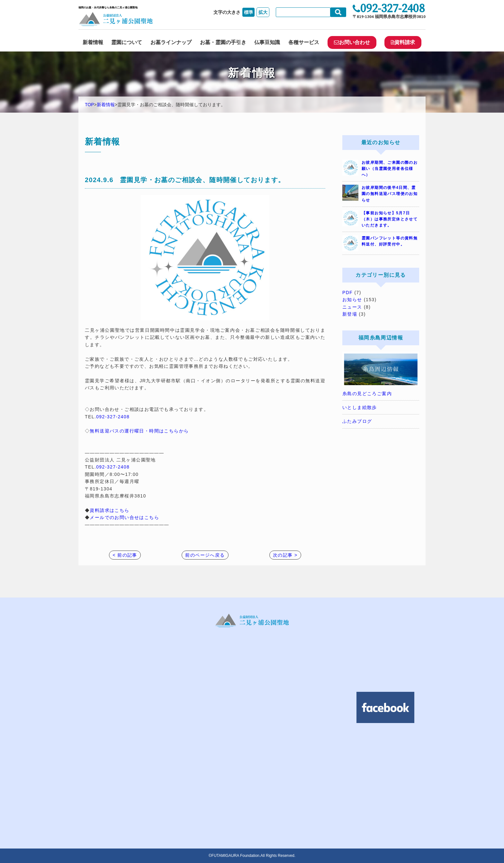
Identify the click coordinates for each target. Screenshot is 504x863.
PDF (347, 292)
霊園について (127, 42)
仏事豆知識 (267, 42)
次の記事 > (285, 555)
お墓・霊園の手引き (223, 42)
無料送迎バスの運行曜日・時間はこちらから (139, 431)
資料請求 (403, 42)
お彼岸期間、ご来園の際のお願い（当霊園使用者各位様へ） (390, 169)
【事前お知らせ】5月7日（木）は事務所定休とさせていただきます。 (390, 219)
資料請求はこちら (109, 510)
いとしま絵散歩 (360, 407)
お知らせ (352, 300)
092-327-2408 (113, 417)
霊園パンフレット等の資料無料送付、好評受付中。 (390, 241)
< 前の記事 (125, 555)
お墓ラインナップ (171, 42)
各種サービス (304, 42)
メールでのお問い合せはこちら (124, 517)
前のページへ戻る (205, 555)
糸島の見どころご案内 (367, 394)
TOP (90, 105)
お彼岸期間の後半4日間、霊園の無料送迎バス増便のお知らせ (390, 194)
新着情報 (93, 42)
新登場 (350, 314)
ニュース (352, 307)
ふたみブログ (357, 421)
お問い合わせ (352, 42)
